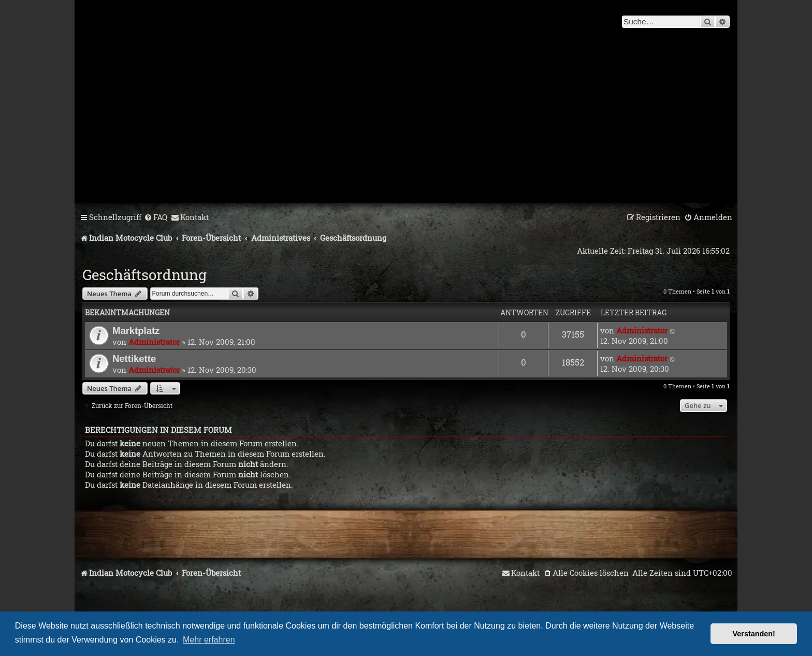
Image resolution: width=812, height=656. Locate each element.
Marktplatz (136, 331)
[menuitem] (156, 217)
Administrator (154, 342)
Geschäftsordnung (144, 275)
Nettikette (134, 359)
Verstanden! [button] (754, 634)
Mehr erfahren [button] (209, 640)
